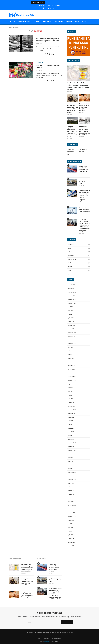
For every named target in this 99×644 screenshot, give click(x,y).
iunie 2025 (70, 310)
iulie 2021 (70, 454)
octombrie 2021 (72, 447)
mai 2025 (70, 314)
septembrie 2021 (72, 450)
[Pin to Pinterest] (51, 54)
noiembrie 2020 (72, 476)
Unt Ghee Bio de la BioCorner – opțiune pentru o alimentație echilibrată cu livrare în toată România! (78, 86)
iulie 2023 (70, 388)
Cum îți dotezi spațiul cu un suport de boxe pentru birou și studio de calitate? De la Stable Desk (84, 131)
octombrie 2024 (72, 340)
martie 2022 (71, 432)
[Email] (48, 8)
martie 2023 (71, 402)
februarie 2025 (71, 325)
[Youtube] (46, 8)
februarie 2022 (71, 436)
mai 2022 (70, 424)
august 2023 (71, 384)
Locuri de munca (24, 22)
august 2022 (71, 417)
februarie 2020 (71, 498)
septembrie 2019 (72, 516)
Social (77, 22)
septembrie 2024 (72, 344)
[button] (46, 3)
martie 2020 (71, 494)
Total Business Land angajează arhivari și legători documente (48, 40)
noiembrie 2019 (72, 509)
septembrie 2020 (72, 480)
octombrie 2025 (72, 300)
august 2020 (71, 483)
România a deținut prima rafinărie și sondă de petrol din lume (84, 210)
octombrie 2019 (72, 513)
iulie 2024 (70, 347)
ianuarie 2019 (71, 546)
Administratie (48, 22)
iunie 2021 (70, 458)
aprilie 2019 (71, 535)
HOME (40, 639)
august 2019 (71, 520)
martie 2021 (71, 465)
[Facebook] (43, 8)
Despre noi (42, 6)
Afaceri (13, 22)
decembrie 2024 (72, 333)
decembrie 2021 (72, 443)
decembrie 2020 (72, 472)
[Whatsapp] (51, 8)
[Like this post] (45, 54)
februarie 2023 (71, 406)
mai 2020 (70, 487)
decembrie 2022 (72, 410)
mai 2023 (70, 395)
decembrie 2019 (72, 505)
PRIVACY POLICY (56, 639)
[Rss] (55, 8)
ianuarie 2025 (71, 329)
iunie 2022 (70, 421)
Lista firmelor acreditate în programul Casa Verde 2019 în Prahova (84, 170)
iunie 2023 (70, 391)
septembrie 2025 (72, 303)
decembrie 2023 (72, 369)
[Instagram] (84, 149)
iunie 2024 (70, 351)
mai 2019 (70, 531)
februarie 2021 (71, 469)
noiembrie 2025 (72, 296)
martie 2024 (71, 362)
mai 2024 (70, 355)
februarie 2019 (71, 542)
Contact (57, 6)
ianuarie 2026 (71, 288)
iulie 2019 (70, 524)
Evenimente (60, 22)
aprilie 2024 (71, 358)
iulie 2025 (70, 307)
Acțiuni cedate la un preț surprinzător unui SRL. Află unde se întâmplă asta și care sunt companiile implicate (84, 196)
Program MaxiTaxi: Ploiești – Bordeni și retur (85, 182)
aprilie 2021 (71, 461)
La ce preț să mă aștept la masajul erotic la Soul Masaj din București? (84, 107)
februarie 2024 (71, 366)
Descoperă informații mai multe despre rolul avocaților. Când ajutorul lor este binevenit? (72, 108)
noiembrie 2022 (72, 413)
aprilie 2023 (71, 399)
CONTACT (47, 639)
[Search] (89, 32)
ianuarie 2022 (71, 439)
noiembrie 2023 (72, 373)
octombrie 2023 (72, 377)
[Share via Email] (53, 54)
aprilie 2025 (71, 318)
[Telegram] (53, 8)
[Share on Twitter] (49, 54)
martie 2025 (71, 322)
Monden (69, 22)
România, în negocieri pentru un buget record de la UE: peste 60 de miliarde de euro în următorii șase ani (72, 131)
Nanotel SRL (47, 641)
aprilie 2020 (71, 491)
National (13, 27)
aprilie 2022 (71, 428)
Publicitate (50, 6)
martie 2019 (71, 538)
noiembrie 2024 (72, 336)
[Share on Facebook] (47, 54)
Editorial (36, 22)
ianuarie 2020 (71, 502)
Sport (84, 22)
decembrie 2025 (72, 292)
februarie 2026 (71, 285)
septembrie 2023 (72, 380)
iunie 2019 (70, 527)
